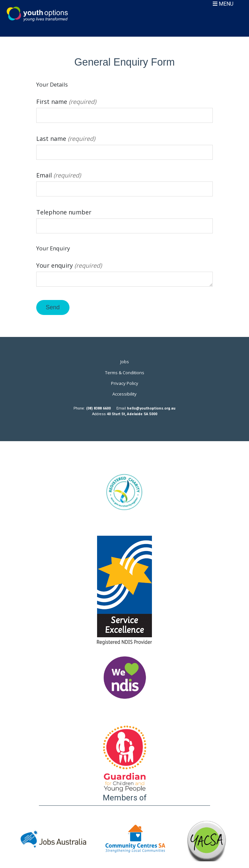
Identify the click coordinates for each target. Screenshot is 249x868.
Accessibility (124, 394)
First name (125, 109)
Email (125, 182)
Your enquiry (125, 275)
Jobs (125, 362)
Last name (125, 145)
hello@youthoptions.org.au (151, 408)
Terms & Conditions (125, 373)
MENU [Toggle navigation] (223, 4)
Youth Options (37, 14)
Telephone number (125, 219)
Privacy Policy (125, 383)
